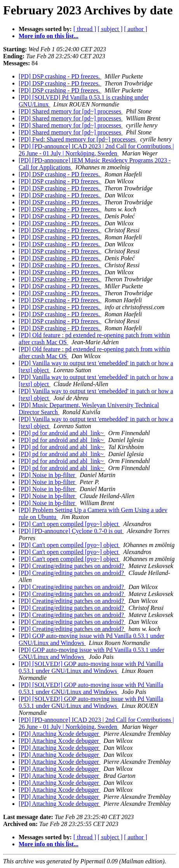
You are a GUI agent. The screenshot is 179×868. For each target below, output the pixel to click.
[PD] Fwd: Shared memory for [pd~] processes (78, 139)
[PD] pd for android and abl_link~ (62, 433)
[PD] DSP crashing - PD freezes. (60, 76)
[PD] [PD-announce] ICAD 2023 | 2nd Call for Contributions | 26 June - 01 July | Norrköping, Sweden (96, 150)
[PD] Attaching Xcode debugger (60, 734)
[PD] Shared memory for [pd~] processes (71, 111)
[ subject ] (110, 29)
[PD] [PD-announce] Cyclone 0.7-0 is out (71, 531)
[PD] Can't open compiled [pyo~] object (69, 524)
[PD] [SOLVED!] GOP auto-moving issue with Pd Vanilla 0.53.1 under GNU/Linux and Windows (91, 667)
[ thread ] (85, 29)
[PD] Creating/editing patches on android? (72, 566)
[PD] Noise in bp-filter (48, 475)
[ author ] (136, 29)
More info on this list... (49, 36)
